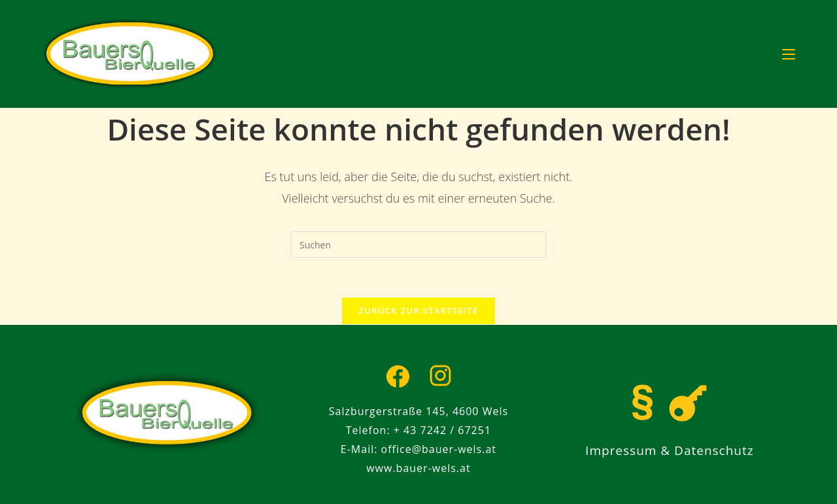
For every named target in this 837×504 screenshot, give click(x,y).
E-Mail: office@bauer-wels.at (418, 449)
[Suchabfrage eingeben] (418, 244)
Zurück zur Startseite (419, 311)
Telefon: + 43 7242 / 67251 (418, 430)
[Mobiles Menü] (789, 54)
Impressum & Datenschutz (670, 450)
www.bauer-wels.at (418, 468)
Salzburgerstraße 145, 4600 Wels (418, 411)
